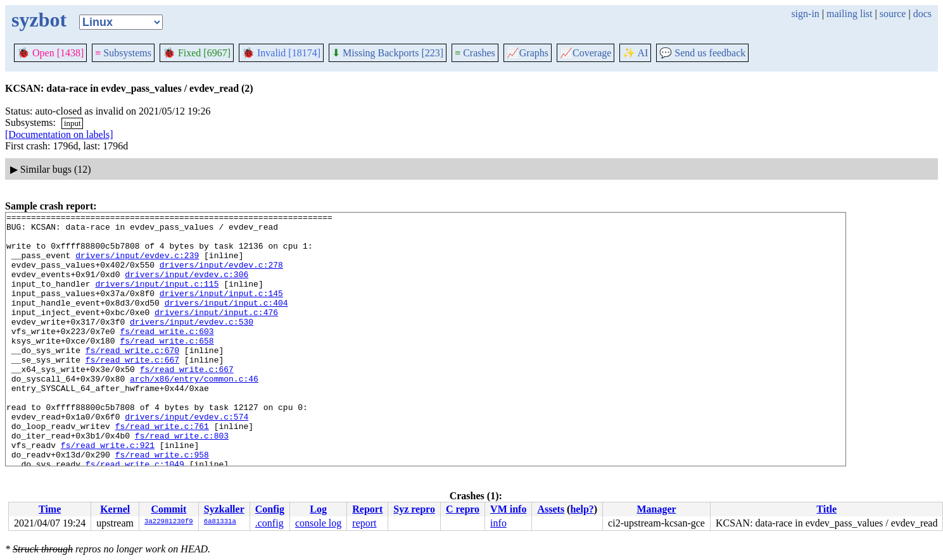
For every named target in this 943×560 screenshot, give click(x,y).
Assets (551, 509)
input (73, 123)
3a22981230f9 (169, 522)
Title (826, 509)
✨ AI (635, 53)
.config (269, 523)
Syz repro (414, 509)
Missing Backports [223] (388, 53)
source (893, 14)
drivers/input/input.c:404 (226, 321)
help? (582, 509)
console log (318, 523)
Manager (656, 509)
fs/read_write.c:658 (167, 367)
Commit (168, 509)
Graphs (528, 53)
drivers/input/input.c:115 (157, 299)
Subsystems (123, 53)
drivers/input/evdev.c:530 (192, 344)
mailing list (849, 14)
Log (318, 509)
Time (50, 509)
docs (922, 14)
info (498, 523)
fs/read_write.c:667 (132, 390)
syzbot (39, 20)
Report (367, 509)
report (364, 523)
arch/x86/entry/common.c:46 (194, 413)
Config (270, 509)
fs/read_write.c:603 (167, 356)
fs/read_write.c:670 (132, 378)
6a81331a (220, 522)
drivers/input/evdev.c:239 (137, 264)
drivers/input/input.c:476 (216, 333)
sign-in (805, 14)
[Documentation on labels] (59, 134)
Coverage (585, 53)
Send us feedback (702, 53)
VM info (508, 509)
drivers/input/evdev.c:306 (187, 287)
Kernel (115, 509)
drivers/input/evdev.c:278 (221, 276)
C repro (463, 509)
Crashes (475, 53)
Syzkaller (224, 509)
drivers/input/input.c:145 (221, 310)
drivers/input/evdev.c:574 (187, 458)
